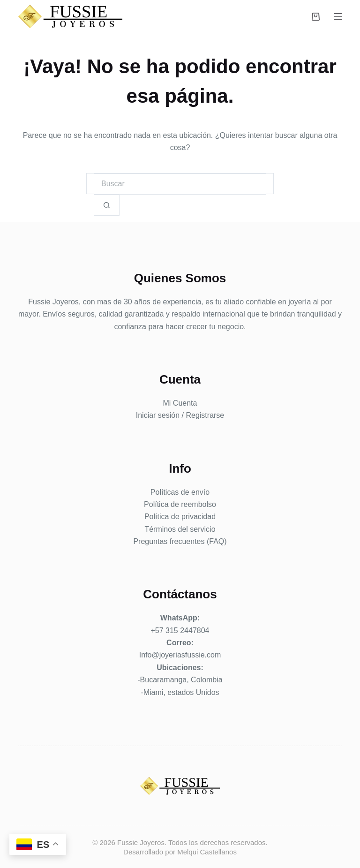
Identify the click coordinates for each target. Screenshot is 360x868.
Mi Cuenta (180, 403)
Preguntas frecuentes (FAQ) (180, 541)
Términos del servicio (180, 529)
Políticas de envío (180, 492)
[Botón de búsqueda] (107, 205)
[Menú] (338, 16)
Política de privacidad (180, 517)
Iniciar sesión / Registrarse (180, 415)
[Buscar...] (180, 184)
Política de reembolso (180, 504)
